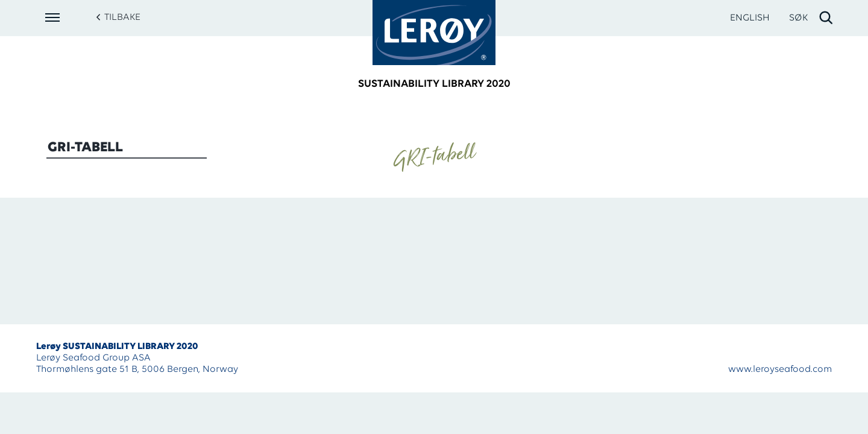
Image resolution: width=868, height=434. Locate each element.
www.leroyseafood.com (780, 370)
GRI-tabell (85, 148)
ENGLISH (750, 18)
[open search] (812, 18)
